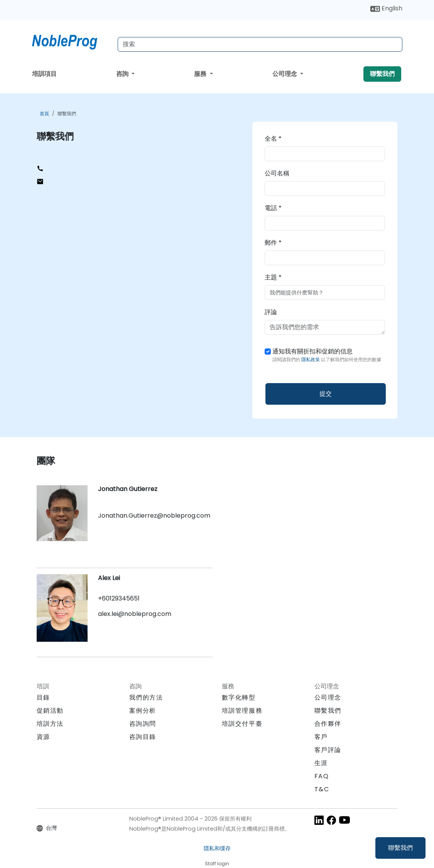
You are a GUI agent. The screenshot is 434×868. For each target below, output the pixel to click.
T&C (322, 789)
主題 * (273, 277)
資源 (43, 737)
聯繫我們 (400, 848)
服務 (201, 74)
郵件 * (273, 243)
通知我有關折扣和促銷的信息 (327, 355)
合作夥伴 (328, 724)
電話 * (273, 208)
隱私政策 (311, 359)
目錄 (43, 697)
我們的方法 (146, 697)
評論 (271, 312)
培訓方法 (50, 724)
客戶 (321, 737)
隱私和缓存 (217, 848)
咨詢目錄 (143, 737)
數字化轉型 (239, 697)
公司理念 (285, 74)
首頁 (44, 114)
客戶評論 (328, 750)
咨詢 (123, 74)
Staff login (217, 864)
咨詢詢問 (143, 724)
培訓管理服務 (242, 711)
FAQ (322, 776)
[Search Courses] (260, 44)
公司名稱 (277, 173)
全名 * (273, 139)
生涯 (321, 763)
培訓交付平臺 (242, 724)
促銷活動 (50, 711)
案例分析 (143, 711)
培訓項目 (44, 74)
